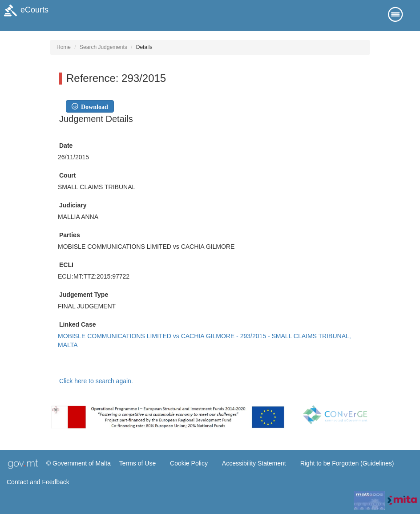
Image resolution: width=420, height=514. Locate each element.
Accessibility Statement (254, 463)
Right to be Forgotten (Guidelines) (347, 463)
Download (93, 106)
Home (64, 47)
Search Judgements (103, 47)
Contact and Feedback (38, 482)
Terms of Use (137, 463)
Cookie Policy (189, 463)
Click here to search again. (96, 381)
